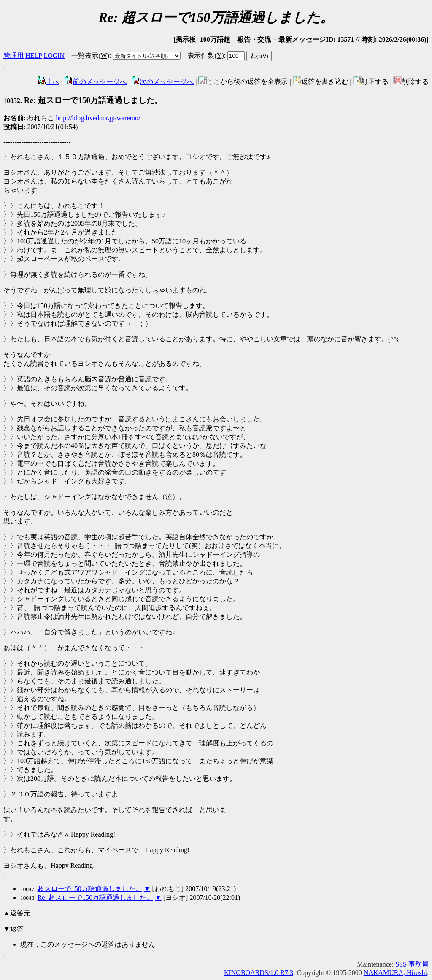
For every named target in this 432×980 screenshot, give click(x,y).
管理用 (13, 55)
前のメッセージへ (95, 82)
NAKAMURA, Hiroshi (395, 973)
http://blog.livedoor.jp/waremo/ (98, 118)
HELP (34, 55)
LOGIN (54, 55)
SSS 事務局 (412, 964)
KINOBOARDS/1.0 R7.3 (259, 973)
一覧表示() (90, 55)
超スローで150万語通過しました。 (90, 889)
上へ (49, 82)
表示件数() (205, 55)
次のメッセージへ (162, 82)
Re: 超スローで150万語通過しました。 (83, 100)
